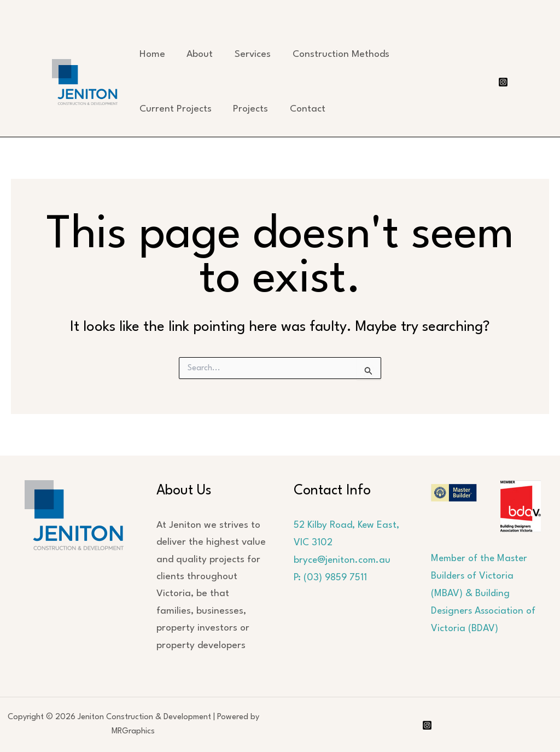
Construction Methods (338, 54)
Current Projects (175, 109)
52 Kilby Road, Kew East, (347, 525)
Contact (305, 109)
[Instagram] (503, 82)
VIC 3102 (313, 542)
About (199, 54)
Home (152, 54)
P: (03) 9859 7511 (331, 577)
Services (250, 54)
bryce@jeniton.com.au (343, 560)
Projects (249, 109)
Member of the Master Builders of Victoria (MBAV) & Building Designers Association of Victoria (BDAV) (485, 593)
